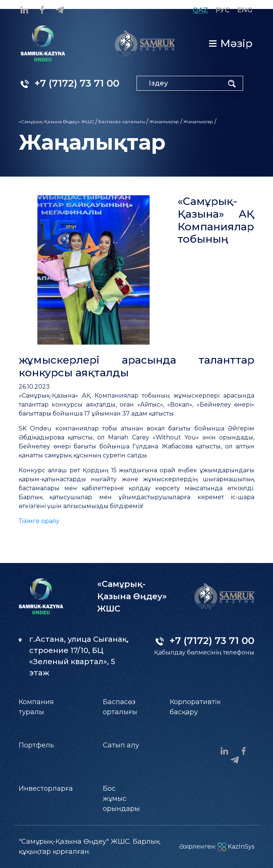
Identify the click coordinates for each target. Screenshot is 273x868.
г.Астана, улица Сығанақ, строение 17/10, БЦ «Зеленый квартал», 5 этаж (74, 656)
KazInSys (236, 847)
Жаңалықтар (164, 122)
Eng (245, 10)
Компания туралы (36, 707)
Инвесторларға (46, 788)
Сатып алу (121, 745)
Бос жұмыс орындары (121, 799)
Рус (223, 10)
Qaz (200, 10)
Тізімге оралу (39, 521)
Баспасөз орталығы (122, 122)
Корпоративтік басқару (195, 707)
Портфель (36, 745)
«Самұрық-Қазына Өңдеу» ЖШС (56, 122)
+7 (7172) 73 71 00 (70, 83)
